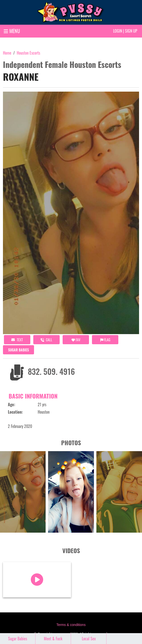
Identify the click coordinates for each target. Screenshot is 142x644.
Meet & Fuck (53, 639)
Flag (105, 340)
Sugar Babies (18, 350)
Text (17, 340)
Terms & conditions (71, 625)
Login (118, 31)
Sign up (131, 31)
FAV (76, 340)
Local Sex (89, 639)
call (46, 340)
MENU (12, 31)
